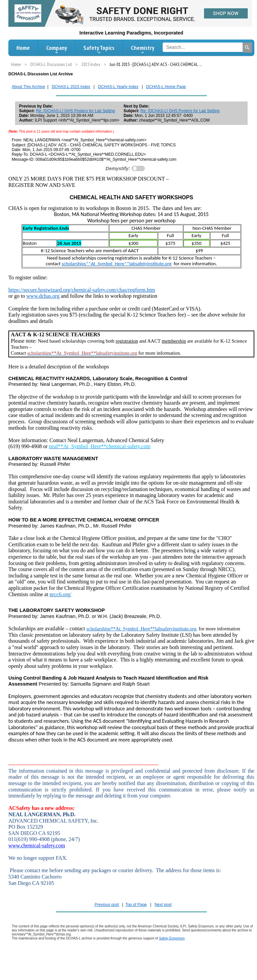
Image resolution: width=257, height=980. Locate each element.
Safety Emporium (172, 938)
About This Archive (28, 87)
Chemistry (143, 50)
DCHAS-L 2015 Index (71, 87)
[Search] (247, 48)
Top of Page (136, 905)
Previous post (107, 905)
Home (23, 48)
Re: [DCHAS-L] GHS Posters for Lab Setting (76, 111)
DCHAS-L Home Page (166, 87)
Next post (163, 905)
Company (57, 50)
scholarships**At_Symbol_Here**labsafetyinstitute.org (116, 264)
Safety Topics (99, 50)
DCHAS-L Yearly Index (118, 87)
